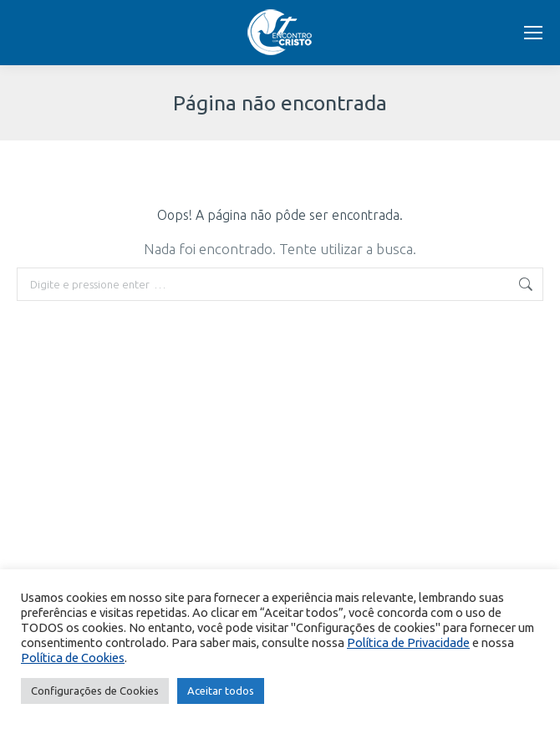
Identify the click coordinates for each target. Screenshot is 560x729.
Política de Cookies (73, 658)
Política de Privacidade (408, 642)
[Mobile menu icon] (533, 33)
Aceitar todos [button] (221, 691)
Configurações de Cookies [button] (95, 691)
